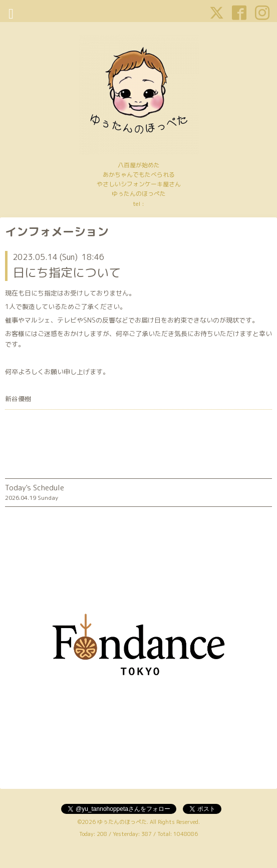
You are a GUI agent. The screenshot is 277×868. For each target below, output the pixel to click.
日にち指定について (67, 272)
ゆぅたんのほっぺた (122, 822)
